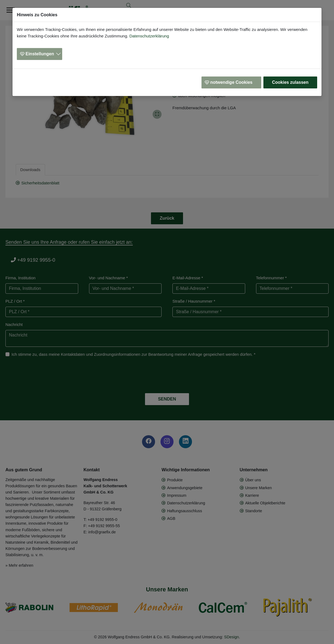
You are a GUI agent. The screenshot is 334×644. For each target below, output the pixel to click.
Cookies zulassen (290, 82)
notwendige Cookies (231, 82)
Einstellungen (40, 54)
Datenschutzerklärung (149, 36)
